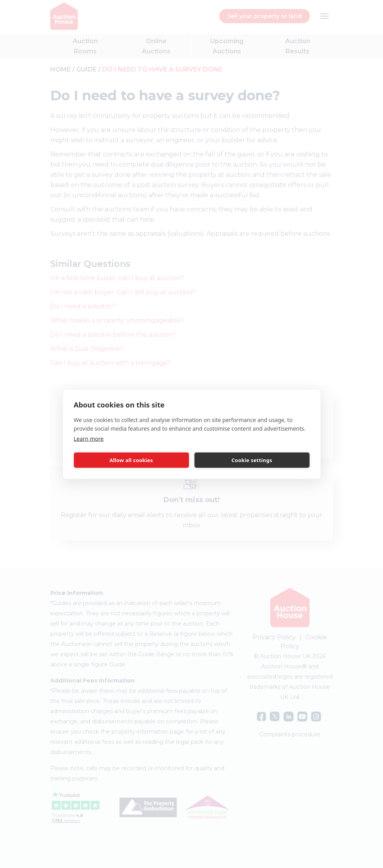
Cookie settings (252, 460)
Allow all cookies (131, 460)
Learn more (89, 438)
